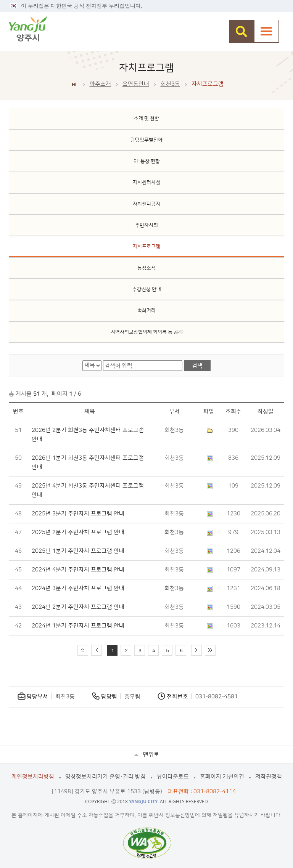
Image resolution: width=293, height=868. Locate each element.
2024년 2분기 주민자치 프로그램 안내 (78, 607)
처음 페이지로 (83, 650)
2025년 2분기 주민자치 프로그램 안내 (78, 532)
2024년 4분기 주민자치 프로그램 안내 (78, 570)
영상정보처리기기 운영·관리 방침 (105, 777)
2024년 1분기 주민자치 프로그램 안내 (78, 626)
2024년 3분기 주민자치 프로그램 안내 (78, 588)
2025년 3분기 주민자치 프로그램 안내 (78, 514)
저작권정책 (269, 777)
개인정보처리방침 (33, 777)
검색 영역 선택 (83, 360)
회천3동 (170, 84)
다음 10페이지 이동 (196, 650)
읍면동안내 (136, 84)
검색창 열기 (242, 31)
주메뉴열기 (266, 31)
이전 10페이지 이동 (97, 650)
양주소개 (100, 84)
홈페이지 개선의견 (222, 777)
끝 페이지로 (210, 650)
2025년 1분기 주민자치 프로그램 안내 (78, 551)
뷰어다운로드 (173, 777)
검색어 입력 (103, 360)
